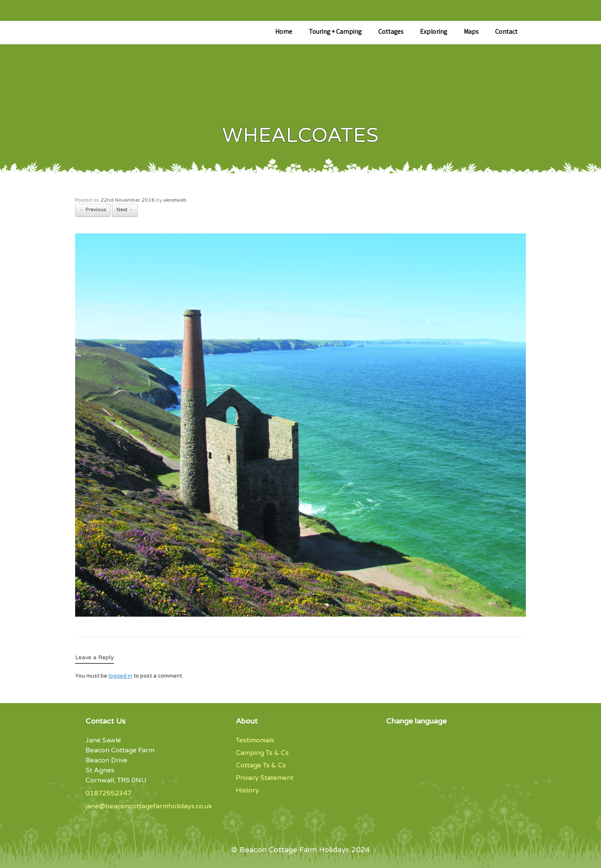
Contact (506, 32)
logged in (120, 676)
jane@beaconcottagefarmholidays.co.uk (149, 806)
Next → (125, 210)
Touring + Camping (335, 32)
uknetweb (175, 200)
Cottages (391, 32)
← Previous (93, 210)
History (247, 790)
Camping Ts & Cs (262, 753)
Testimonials (255, 740)
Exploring (433, 32)
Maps (471, 32)
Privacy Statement (265, 778)
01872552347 (109, 793)
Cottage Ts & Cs (261, 765)
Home (284, 32)
